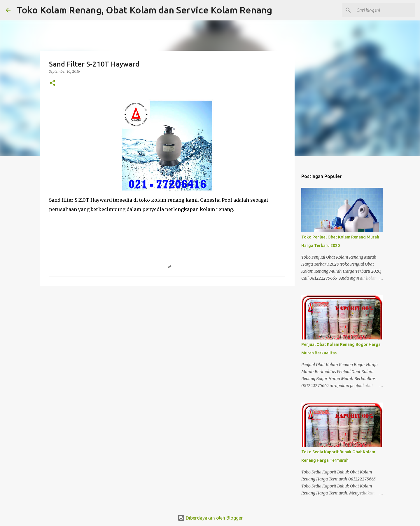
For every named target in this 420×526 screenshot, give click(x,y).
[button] (52, 83)
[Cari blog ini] (385, 10)
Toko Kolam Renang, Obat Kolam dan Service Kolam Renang (144, 10)
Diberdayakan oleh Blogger (210, 518)
